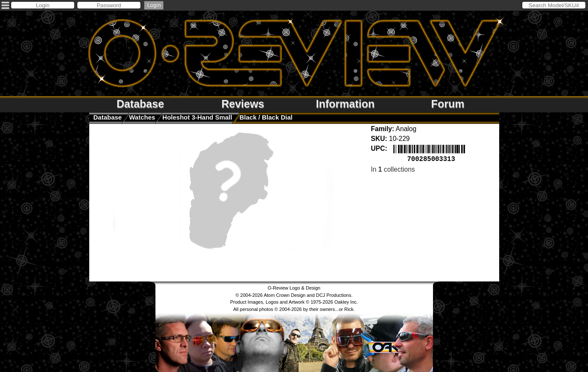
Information (345, 104)
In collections (393, 168)
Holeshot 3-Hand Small (197, 117)
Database (140, 104)
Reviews (243, 104)
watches (142, 117)
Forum (448, 104)
